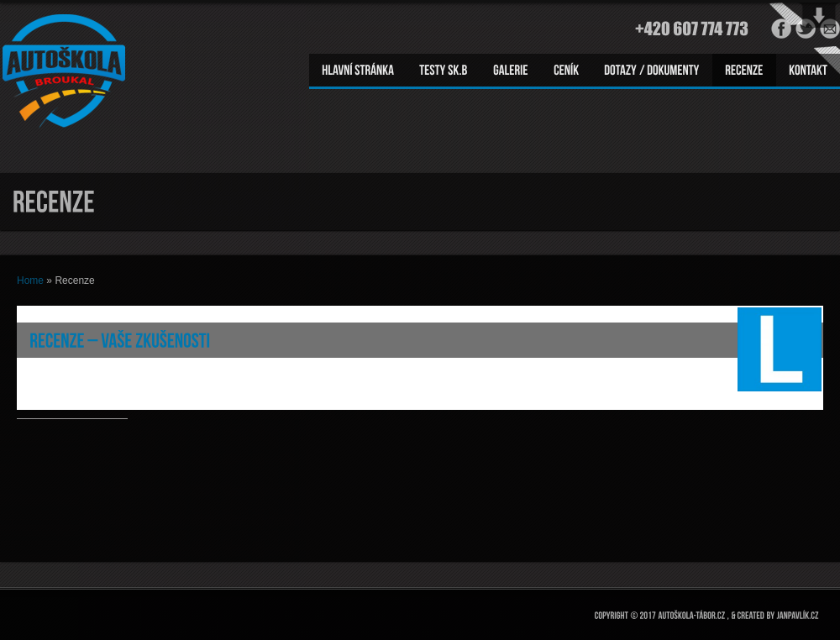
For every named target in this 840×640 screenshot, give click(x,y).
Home (30, 281)
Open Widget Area (819, 15)
